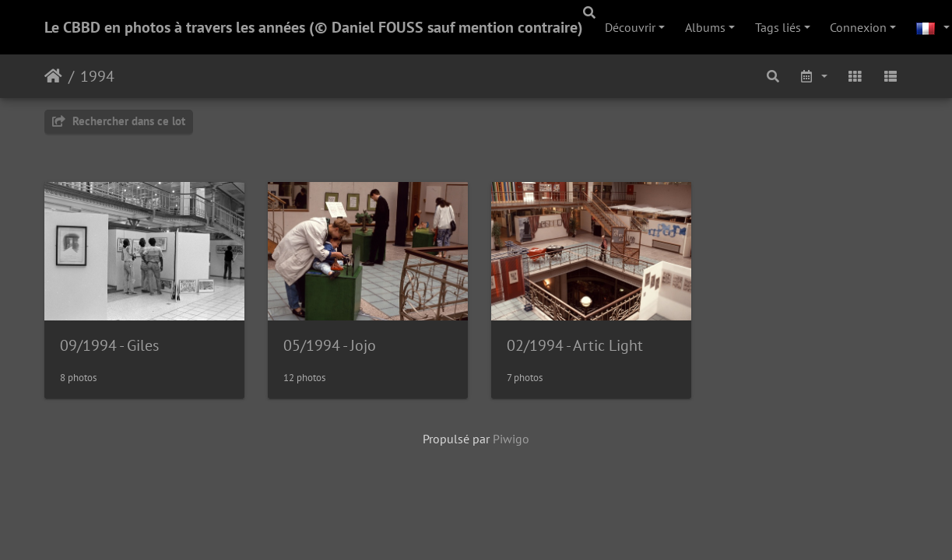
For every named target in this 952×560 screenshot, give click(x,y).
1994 (97, 76)
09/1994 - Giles (109, 347)
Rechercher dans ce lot (119, 121)
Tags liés (778, 27)
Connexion (858, 27)
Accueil (53, 76)
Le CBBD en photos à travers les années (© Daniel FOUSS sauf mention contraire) (314, 27)
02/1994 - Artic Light (580, 347)
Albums (705, 27)
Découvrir (630, 27)
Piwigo (511, 441)
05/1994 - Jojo (332, 347)
